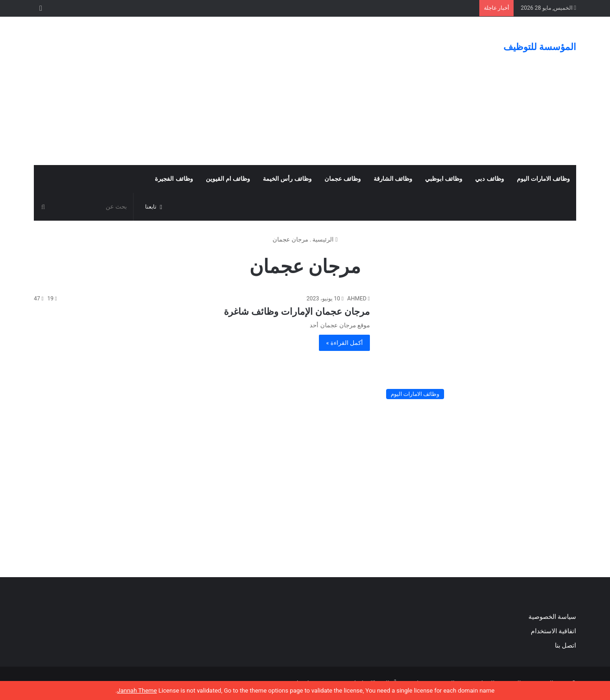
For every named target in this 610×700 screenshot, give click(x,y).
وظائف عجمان (343, 179)
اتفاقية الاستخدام (553, 631)
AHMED (357, 299)
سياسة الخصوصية (552, 617)
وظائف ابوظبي (444, 179)
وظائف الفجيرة (174, 179)
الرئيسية (325, 239)
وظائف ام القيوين (228, 179)
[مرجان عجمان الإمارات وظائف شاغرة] (479, 349)
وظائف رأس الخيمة (287, 179)
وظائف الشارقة (393, 179)
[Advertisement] (212, 91)
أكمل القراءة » (344, 343)
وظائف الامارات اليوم (543, 179)
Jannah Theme (137, 690)
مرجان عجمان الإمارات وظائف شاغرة (297, 312)
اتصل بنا (565, 645)
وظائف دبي (489, 179)
